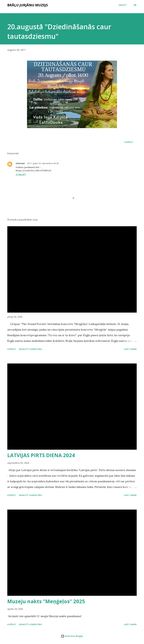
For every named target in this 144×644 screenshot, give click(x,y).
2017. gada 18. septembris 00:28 (43, 163)
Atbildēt (21, 175)
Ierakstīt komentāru (30, 349)
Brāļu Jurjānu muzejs (28, 5)
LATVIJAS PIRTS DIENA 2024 (41, 455)
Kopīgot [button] (129, 142)
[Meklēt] (123, 5)
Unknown (20, 163)
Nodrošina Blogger (72, 636)
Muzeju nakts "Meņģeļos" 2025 (46, 601)
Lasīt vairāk (130, 349)
